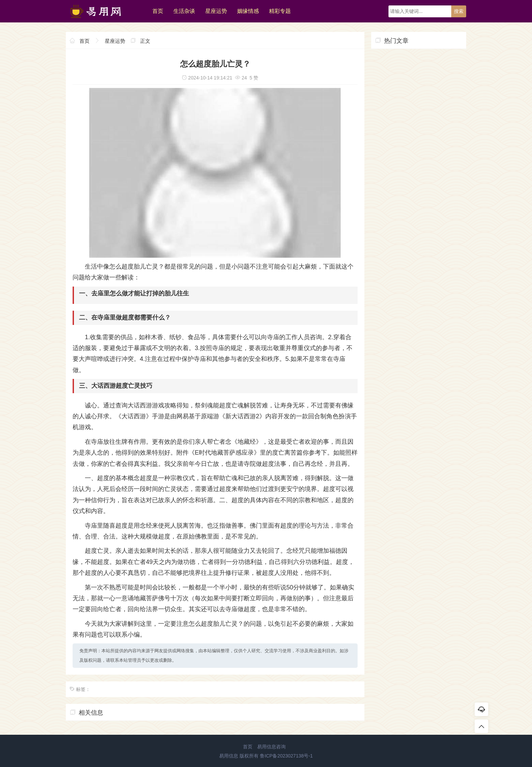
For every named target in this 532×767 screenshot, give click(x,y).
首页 (158, 11)
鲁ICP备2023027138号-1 (286, 756)
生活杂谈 (184, 11)
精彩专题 (280, 11)
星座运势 (216, 11)
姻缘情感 (248, 11)
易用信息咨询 (271, 747)
